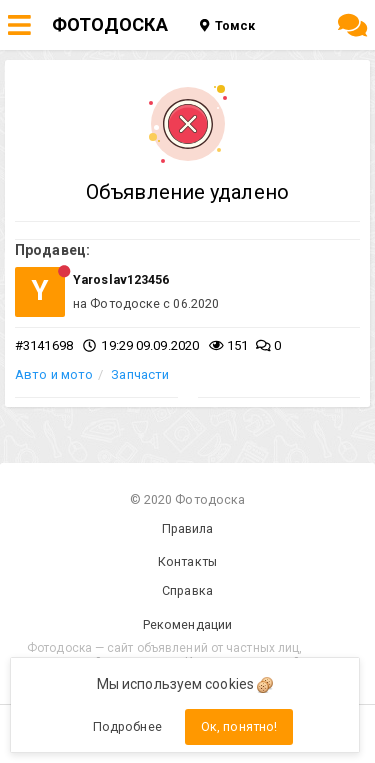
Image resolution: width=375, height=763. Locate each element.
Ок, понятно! (239, 726)
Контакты (187, 561)
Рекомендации (187, 624)
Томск (227, 25)
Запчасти (140, 374)
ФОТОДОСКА (110, 24)
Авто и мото (54, 374)
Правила (188, 528)
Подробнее (127, 726)
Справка (187, 590)
